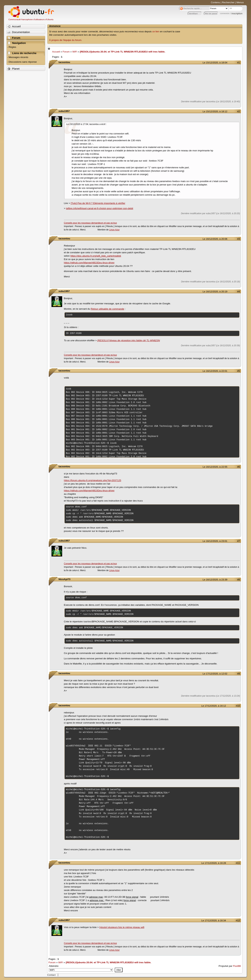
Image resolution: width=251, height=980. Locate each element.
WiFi (75, 52)
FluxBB (237, 966)
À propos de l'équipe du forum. (66, 40)
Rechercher (228, 2)
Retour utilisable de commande (108, 309)
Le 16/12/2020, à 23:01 (215, 541)
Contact (51, 975)
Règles (12, 47)
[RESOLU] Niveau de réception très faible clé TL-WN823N (129, 340)
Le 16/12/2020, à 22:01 (215, 371)
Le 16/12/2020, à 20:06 (215, 239)
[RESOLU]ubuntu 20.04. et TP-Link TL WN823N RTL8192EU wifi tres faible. (122, 52)
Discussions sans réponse (23, 62)
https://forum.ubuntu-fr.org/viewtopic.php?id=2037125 (93, 480)
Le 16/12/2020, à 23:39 (215, 580)
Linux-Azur (114, 230)
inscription (237, 13)
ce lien (156, 32)
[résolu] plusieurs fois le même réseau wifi (122, 927)
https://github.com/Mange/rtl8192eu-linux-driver (89, 263)
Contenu (215, 2)
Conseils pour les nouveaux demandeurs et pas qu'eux (90, 223)
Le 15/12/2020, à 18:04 (215, 63)
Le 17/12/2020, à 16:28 (214, 863)
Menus (240, 2)
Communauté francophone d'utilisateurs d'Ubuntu (31, 19)
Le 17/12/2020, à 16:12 (214, 706)
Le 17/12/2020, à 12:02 (215, 674)
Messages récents (18, 57)
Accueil (56, 52)
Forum (66, 52)
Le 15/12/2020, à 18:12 (215, 111)
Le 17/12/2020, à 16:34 (214, 920)
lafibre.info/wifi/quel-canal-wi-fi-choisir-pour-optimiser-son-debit (99, 208)
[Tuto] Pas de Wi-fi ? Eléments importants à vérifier (98, 203)
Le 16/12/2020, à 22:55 (215, 467)
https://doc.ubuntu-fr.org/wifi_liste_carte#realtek (96, 256)
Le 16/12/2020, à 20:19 (215, 292)
